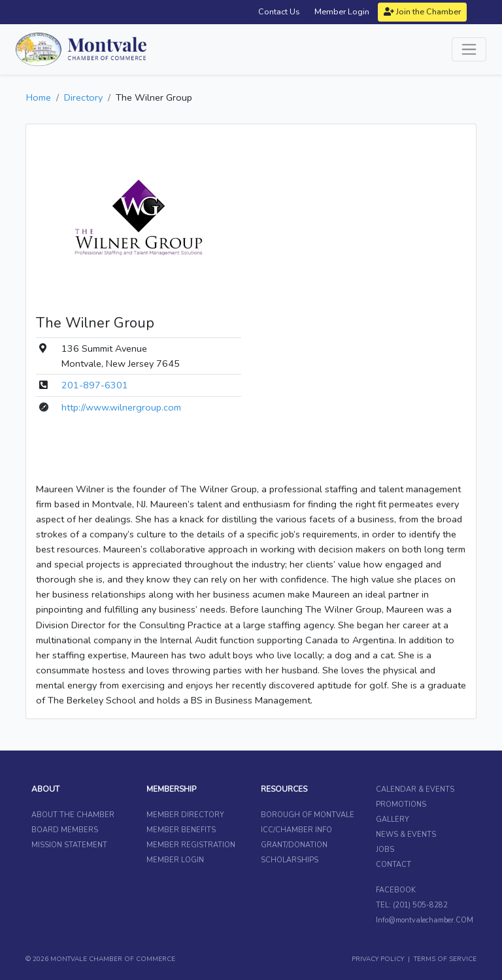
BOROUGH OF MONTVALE (308, 815)
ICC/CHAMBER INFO (296, 830)
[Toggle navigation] (469, 49)
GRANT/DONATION (294, 845)
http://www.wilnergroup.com (121, 407)
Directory (83, 97)
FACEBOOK (396, 890)
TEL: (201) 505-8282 (412, 905)
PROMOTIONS (401, 804)
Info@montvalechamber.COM (425, 920)
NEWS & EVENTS (406, 835)
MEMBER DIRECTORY (185, 815)
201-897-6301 (95, 385)
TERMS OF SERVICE (445, 959)
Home (39, 97)
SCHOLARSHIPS (290, 860)
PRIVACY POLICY (378, 959)
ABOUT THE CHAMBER (73, 815)
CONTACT (393, 865)
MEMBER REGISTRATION (191, 845)
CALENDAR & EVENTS (415, 789)
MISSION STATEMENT (69, 845)
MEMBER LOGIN (175, 860)
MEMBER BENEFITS (181, 830)
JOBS (385, 850)
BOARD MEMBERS (65, 830)
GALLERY (393, 819)
